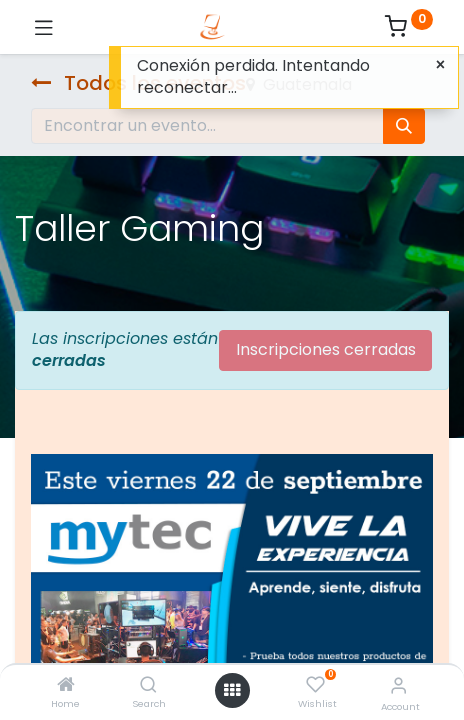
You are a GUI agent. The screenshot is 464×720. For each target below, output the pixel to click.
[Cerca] (440, 65)
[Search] (148, 685)
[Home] (66, 685)
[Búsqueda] (404, 126)
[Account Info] (398, 685)
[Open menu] (232, 690)
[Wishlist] (315, 685)
